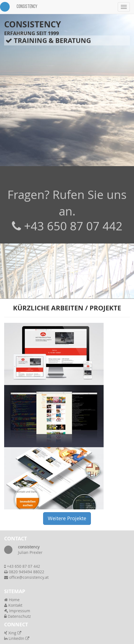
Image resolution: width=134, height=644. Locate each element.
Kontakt (13, 605)
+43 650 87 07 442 (73, 231)
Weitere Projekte (67, 518)
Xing (13, 633)
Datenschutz (18, 616)
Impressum (17, 611)
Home (12, 600)
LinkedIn (17, 638)
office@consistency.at (29, 577)
